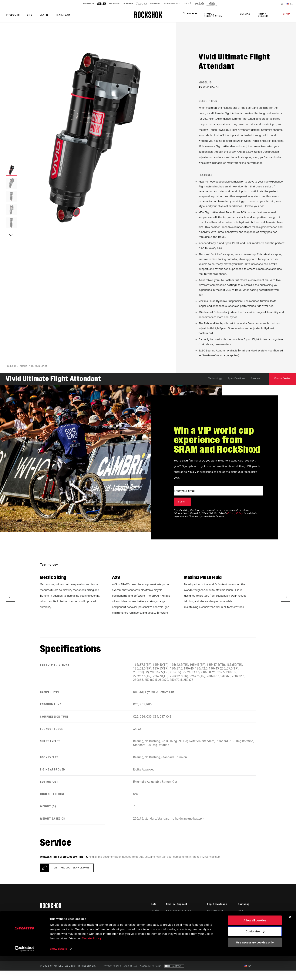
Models (24, 368)
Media (241, 918)
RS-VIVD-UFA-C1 (39, 368)
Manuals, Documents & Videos (183, 923)
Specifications (237, 380)
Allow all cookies (255, 944)
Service (246, 14)
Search (192, 14)
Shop (287, 14)
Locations (243, 934)
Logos (241, 928)
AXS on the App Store (219, 918)
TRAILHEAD (60, 15)
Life (29, 15)
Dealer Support (175, 918)
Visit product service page (72, 870)
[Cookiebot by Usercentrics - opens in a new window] (24, 973)
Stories (155, 912)
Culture (155, 918)
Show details (58, 973)
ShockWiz (212, 934)
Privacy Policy (235, 515)
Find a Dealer (263, 15)
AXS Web (212, 928)
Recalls (170, 928)
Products (13, 15)
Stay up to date (55, 926)
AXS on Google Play (218, 923)
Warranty (171, 934)
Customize (255, 955)
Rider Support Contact (179, 912)
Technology (215, 380)
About (241, 912)
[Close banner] (290, 941)
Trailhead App (215, 912)
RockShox (11, 368)
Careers (242, 923)
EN (290, 4)
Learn (42, 15)
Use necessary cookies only (255, 966)
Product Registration (213, 15)
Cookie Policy (92, 962)
